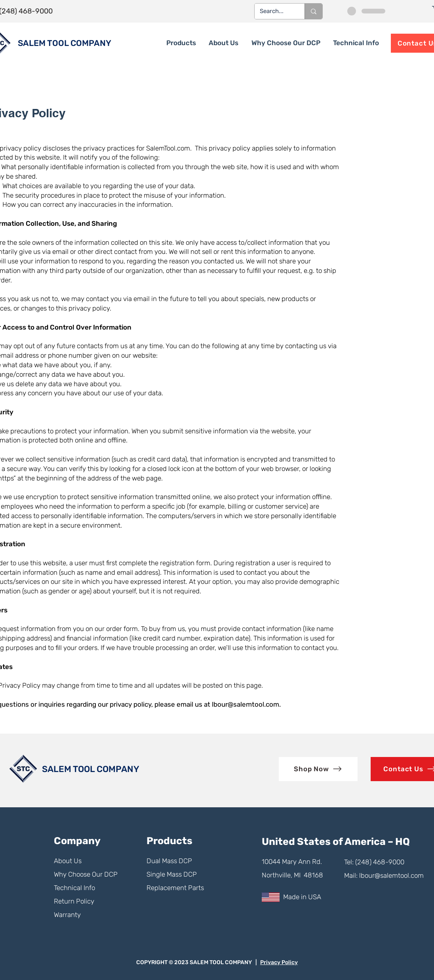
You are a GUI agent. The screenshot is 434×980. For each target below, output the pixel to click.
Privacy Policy (279, 962)
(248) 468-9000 (380, 862)
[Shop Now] (318, 769)
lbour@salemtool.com (246, 704)
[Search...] (274, 11)
